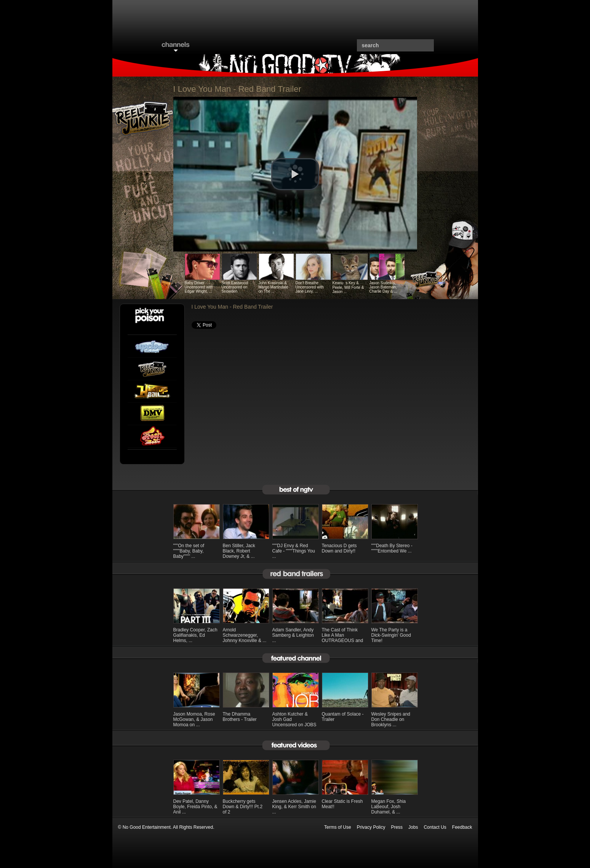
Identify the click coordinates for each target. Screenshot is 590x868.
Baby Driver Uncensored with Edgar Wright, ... (199, 287)
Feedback (462, 827)
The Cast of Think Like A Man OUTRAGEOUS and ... (343, 638)
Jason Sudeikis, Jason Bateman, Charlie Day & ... (383, 287)
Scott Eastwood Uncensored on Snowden (235, 287)
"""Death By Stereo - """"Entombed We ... (392, 548)
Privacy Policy (371, 827)
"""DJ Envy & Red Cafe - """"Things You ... (294, 551)
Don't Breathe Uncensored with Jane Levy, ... (310, 287)
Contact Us (435, 827)
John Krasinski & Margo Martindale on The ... (273, 287)
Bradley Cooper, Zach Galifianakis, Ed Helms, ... (195, 635)
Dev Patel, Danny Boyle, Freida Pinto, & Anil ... (195, 807)
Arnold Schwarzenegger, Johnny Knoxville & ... (245, 635)
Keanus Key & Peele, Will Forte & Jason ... (348, 287)
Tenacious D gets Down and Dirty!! (339, 548)
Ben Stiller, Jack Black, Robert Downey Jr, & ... (239, 551)
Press (397, 827)
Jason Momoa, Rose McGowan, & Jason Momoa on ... (194, 719)
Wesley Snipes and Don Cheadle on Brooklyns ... (391, 719)
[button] (295, 174)
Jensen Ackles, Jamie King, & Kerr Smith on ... (294, 807)
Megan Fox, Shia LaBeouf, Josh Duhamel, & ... (389, 807)
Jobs (413, 827)
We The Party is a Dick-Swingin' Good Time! (391, 635)
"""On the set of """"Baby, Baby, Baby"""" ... (189, 551)
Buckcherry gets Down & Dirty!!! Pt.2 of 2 (243, 807)
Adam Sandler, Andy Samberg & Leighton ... (293, 635)
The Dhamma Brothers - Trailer (240, 717)
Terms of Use (338, 827)
